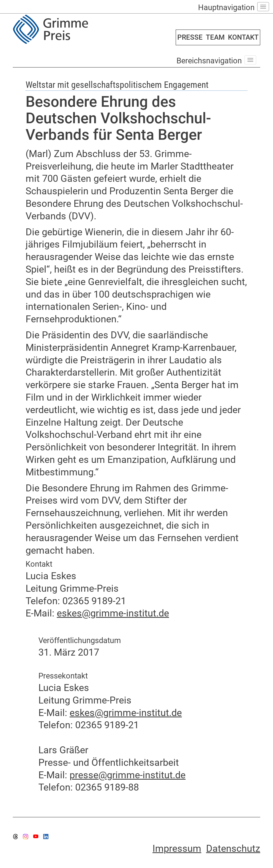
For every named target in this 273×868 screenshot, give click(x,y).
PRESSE (190, 37)
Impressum (177, 849)
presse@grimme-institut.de (128, 775)
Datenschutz (233, 849)
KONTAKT (243, 37)
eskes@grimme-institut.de (113, 613)
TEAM (215, 37)
